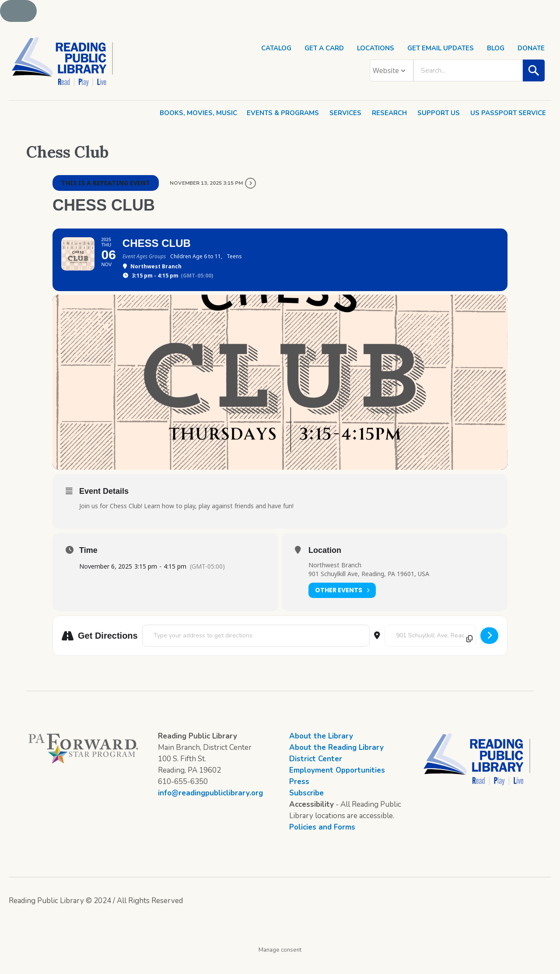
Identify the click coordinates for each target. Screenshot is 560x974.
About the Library (321, 752)
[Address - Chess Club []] (256, 652)
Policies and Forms (322, 843)
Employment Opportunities (337, 786)
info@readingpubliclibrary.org (210, 809)
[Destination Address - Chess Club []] (430, 652)
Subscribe (306, 809)
